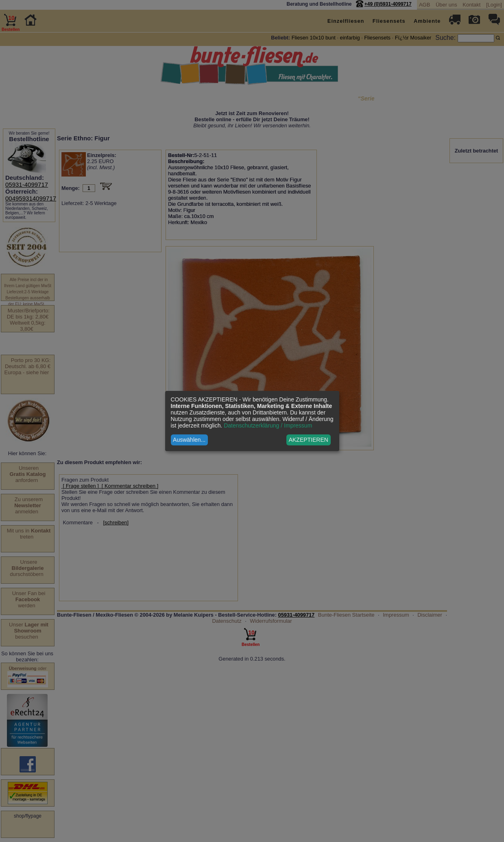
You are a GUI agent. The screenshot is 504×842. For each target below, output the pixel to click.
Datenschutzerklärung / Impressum (268, 425)
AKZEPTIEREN (309, 440)
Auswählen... (189, 440)
